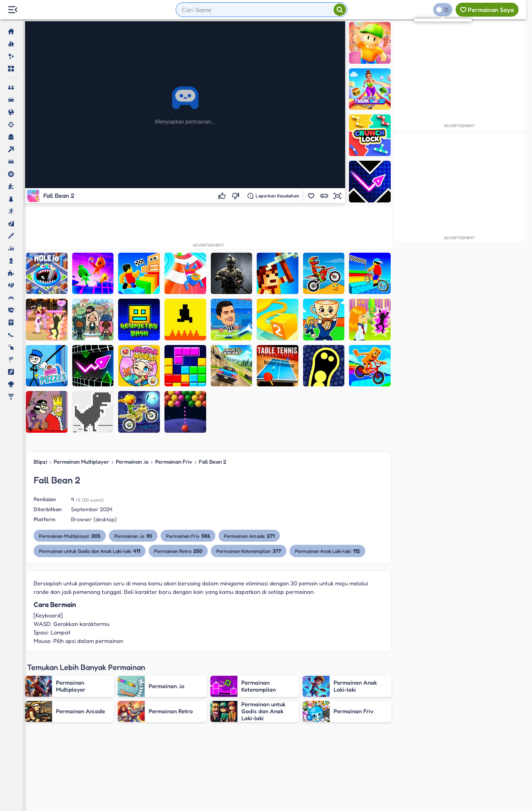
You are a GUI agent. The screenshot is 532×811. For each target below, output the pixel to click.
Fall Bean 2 (213, 462)
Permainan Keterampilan (249, 551)
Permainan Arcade (249, 536)
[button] (311, 196)
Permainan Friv (174, 462)
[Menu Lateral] (13, 10)
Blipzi (40, 462)
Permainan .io (132, 462)
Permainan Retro (178, 551)
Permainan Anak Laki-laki (327, 551)
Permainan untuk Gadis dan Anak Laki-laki (90, 551)
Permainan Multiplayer (81, 462)
